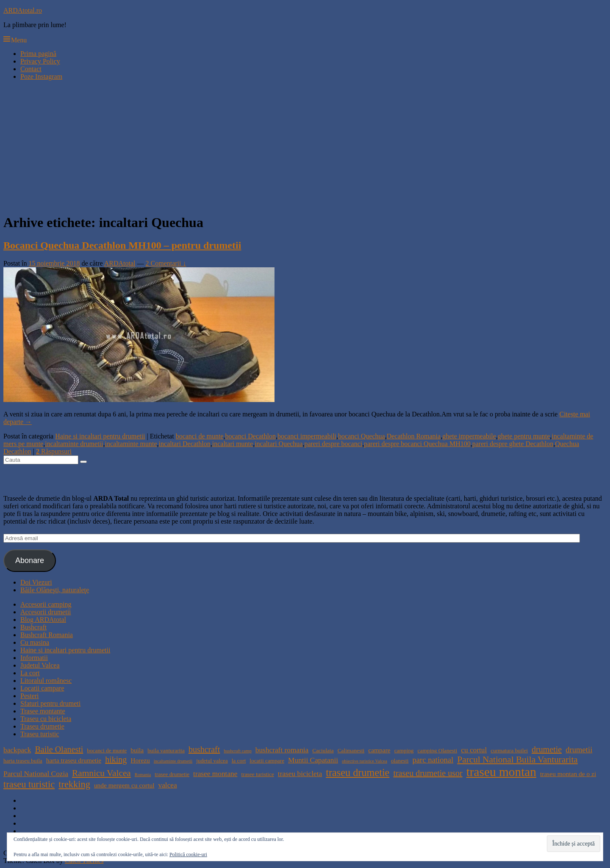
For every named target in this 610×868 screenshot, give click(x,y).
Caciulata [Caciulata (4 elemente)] (323, 750)
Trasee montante (43, 711)
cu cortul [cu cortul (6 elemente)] (474, 750)
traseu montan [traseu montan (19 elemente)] (501, 772)
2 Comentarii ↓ (166, 263)
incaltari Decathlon (185, 444)
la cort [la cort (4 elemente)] (239, 761)
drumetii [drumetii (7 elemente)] (579, 750)
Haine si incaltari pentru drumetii (100, 436)
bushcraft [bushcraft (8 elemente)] (204, 749)
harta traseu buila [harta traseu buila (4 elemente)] (23, 761)
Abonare (30, 560)
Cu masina (35, 642)
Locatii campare (42, 688)
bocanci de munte (200, 436)
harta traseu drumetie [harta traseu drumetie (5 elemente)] (74, 760)
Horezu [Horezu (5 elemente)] (140, 760)
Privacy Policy (40, 61)
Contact (31, 69)
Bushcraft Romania (47, 635)
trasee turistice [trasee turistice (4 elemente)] (257, 774)
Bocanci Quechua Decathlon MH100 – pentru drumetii (122, 245)
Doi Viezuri (36, 582)
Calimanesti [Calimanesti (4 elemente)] (351, 750)
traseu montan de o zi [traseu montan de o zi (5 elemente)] (568, 774)
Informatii (34, 658)
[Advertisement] (305, 147)
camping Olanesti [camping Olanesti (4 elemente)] (438, 750)
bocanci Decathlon (250, 436)
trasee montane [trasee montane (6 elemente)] (215, 774)
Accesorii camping (46, 604)
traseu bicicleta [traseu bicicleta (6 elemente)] (300, 774)
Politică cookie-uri (188, 854)
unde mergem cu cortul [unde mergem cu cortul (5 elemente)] (124, 785)
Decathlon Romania (414, 436)
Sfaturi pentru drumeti (50, 703)
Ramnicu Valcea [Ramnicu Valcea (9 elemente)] (101, 773)
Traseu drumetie (42, 726)
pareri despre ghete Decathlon (513, 444)
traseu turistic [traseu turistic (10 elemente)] (29, 784)
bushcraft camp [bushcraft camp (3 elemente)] (237, 751)
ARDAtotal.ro (23, 10)
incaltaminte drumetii (74, 444)
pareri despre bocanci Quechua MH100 (417, 444)
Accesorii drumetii (46, 612)
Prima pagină (38, 54)
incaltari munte (233, 444)
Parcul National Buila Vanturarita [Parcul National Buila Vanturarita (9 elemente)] (517, 760)
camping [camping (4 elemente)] (404, 750)
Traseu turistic (40, 734)
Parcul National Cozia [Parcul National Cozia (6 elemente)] (36, 774)
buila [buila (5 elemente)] (137, 750)
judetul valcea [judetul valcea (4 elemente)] (212, 761)
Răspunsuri (54, 451)
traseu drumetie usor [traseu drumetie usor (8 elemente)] (428, 773)
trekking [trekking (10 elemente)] (74, 784)
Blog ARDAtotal (43, 620)
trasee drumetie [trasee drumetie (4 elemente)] (172, 774)
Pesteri (30, 696)
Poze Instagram (41, 76)
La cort (30, 673)
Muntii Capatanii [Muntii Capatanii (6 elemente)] (313, 760)
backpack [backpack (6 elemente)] (17, 750)
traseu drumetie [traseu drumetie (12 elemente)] (358, 772)
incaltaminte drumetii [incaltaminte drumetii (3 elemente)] (173, 761)
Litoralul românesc (46, 681)
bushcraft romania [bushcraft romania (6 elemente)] (282, 750)
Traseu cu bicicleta (46, 719)
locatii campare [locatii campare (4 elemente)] (267, 761)
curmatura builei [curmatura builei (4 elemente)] (509, 750)
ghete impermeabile (469, 436)
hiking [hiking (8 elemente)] (116, 760)
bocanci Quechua (362, 436)
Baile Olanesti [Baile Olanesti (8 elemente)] (59, 749)
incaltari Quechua (279, 444)
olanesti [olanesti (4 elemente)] (400, 761)
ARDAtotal (120, 263)
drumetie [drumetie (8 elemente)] (547, 749)
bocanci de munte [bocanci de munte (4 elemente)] (107, 750)
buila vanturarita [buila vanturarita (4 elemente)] (166, 750)
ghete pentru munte (524, 436)
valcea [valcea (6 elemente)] (167, 785)
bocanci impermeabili (307, 436)
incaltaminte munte (131, 444)
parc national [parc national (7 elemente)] (433, 760)
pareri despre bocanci (333, 444)
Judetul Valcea (40, 665)
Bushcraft (33, 627)
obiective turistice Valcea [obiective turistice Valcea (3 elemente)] (365, 761)
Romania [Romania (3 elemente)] (143, 775)
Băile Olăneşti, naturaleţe (55, 590)
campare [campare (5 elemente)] (379, 750)
